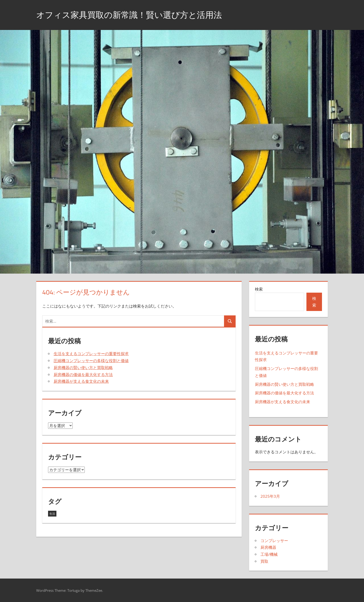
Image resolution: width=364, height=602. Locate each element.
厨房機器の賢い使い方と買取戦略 (83, 368)
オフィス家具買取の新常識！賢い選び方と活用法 (129, 15)
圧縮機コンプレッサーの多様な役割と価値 (91, 361)
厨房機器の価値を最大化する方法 (83, 375)
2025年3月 (270, 496)
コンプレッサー (274, 541)
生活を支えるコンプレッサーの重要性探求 (91, 354)
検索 (259, 289)
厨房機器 (268, 547)
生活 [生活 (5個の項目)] (52, 514)
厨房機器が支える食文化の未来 (81, 381)
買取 (264, 561)
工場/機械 (269, 554)
